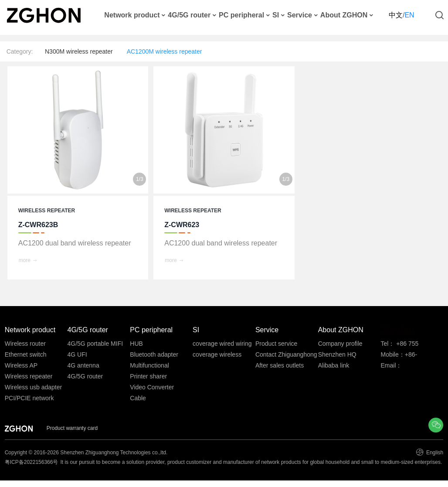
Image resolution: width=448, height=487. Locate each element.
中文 (396, 15)
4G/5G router (189, 15)
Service (300, 15)
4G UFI (77, 354)
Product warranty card (72, 428)
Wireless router (25, 344)
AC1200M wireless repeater (165, 51)
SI (276, 15)
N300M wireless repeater (79, 51)
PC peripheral (241, 15)
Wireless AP (21, 365)
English (434, 453)
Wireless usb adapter (34, 387)
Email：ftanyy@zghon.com (407, 366)
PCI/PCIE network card (29, 399)
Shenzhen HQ (337, 354)
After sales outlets (280, 365)
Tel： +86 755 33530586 (399, 345)
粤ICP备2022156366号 (32, 462)
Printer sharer (148, 376)
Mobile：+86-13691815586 (399, 356)
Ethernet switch (26, 354)
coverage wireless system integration (217, 356)
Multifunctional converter (149, 366)
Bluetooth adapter (154, 354)
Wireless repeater (29, 376)
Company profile (340, 344)
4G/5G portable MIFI (95, 344)
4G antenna (83, 365)
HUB (136, 344)
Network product (132, 15)
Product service (276, 344)
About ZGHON (344, 15)
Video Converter (152, 387)
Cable (138, 398)
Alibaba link (334, 365)
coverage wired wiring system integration (222, 345)
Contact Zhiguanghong (286, 354)
